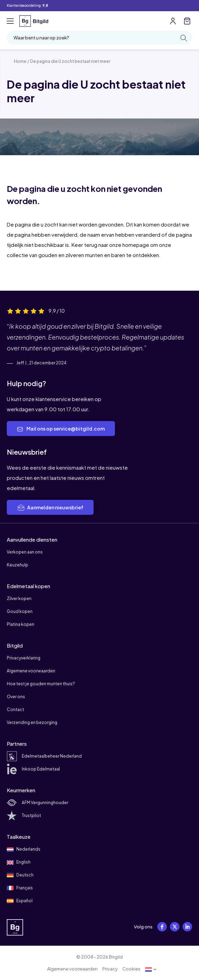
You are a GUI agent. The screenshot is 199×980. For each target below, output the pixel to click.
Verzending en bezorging (32, 722)
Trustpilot (24, 815)
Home (17, 61)
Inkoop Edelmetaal (33, 769)
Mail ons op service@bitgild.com (61, 429)
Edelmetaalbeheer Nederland (44, 756)
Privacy (110, 969)
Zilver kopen (19, 598)
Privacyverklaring (24, 658)
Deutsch (20, 875)
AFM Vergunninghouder (37, 803)
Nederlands (24, 850)
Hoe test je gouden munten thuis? (41, 684)
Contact (15, 710)
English (19, 863)
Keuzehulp (17, 565)
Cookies (131, 969)
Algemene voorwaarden (31, 671)
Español (20, 901)
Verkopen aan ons (25, 552)
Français (20, 888)
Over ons (16, 697)
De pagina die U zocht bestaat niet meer (70, 61)
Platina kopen (21, 624)
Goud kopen (20, 611)
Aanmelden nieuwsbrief (50, 508)
